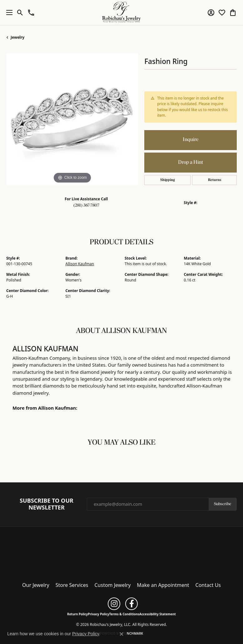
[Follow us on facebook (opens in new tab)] (131, 604)
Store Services (72, 585)
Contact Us (208, 585)
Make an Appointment (163, 585)
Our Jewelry (36, 585)
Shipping (168, 180)
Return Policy (77, 614)
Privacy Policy (98, 614)
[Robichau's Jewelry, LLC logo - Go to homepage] (122, 12)
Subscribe (223, 504)
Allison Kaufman (80, 264)
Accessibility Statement (158, 614)
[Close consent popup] (121, 634)
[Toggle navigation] (8, 12)
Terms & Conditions (124, 614)
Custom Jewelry (113, 585)
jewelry (17, 37)
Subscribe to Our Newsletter (47, 504)
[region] (72, 119)
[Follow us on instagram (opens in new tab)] (114, 604)
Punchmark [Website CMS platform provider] (133, 633)
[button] (20, 12)
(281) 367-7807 (86, 205)
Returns (215, 180)
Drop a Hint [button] (191, 162)
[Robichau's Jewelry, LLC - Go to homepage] (121, 552)
